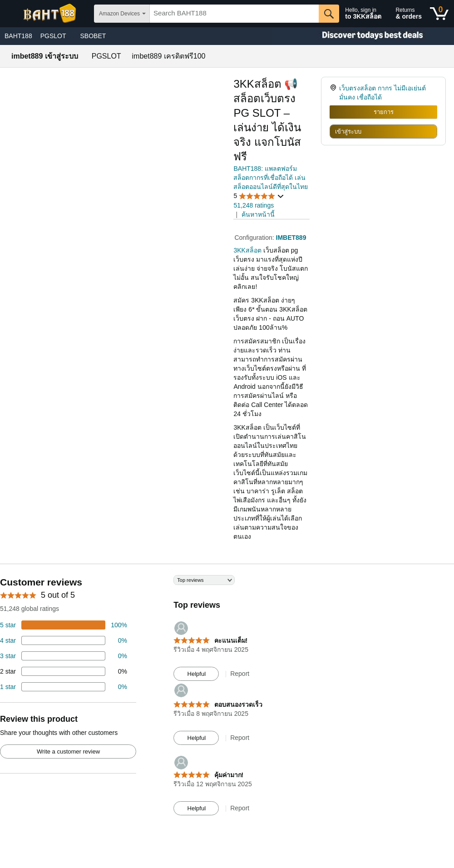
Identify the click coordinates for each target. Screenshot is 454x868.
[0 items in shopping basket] (439, 14)
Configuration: (255, 238)
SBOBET (93, 36)
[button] (259, 196)
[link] (334, 93)
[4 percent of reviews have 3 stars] (64, 656)
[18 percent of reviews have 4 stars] (64, 640)
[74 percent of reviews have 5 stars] (64, 625)
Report (240, 674)
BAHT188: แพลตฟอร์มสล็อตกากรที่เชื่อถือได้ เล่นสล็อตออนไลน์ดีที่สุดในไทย (271, 178)
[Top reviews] (227, 699)
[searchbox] (234, 14)
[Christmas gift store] (363, 36)
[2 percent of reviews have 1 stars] (64, 687)
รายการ (384, 112)
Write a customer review (68, 751)
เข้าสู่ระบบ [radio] (348, 131)
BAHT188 (18, 36)
